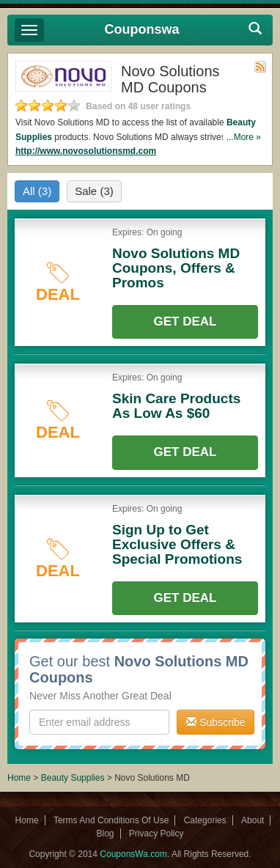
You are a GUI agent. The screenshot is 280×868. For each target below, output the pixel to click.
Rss (260, 67)
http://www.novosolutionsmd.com (86, 151)
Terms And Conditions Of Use (111, 820)
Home (19, 778)
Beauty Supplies (73, 778)
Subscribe (215, 722)
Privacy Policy (156, 834)
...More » (244, 137)
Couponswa (142, 29)
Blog (105, 834)
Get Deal (185, 321)
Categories (205, 820)
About (253, 820)
